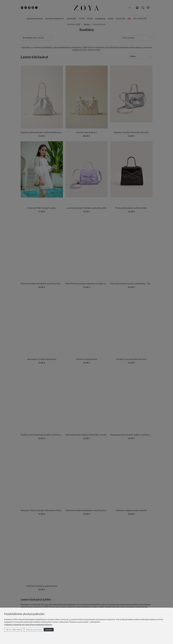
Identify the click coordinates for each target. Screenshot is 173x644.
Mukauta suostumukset (34, 630)
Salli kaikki (49, 630)
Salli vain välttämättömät (14, 630)
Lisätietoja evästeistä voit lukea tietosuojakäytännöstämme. (28, 624)
